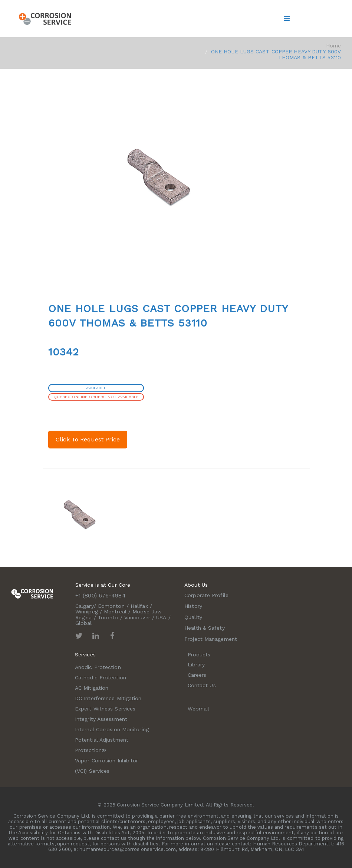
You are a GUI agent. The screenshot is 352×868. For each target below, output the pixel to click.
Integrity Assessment (101, 719)
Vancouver (137, 617)
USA (161, 617)
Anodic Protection (98, 667)
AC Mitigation (92, 688)
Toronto (108, 617)
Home (333, 46)
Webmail (199, 709)
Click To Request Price (88, 439)
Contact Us (202, 685)
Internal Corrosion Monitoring (112, 729)
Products (199, 655)
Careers (197, 675)
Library (196, 665)
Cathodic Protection (101, 677)
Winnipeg (87, 612)
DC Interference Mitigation (108, 698)
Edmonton (111, 606)
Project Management (211, 639)
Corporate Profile (206, 595)
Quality (193, 617)
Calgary (85, 606)
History (193, 606)
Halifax (139, 606)
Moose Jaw (147, 612)
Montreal (115, 612)
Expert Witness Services (105, 709)
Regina (84, 617)
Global (84, 623)
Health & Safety (205, 628)
